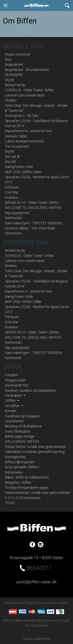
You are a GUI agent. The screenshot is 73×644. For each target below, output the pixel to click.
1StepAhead (39, 626)
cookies (63, 603)
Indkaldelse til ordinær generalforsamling (35, 452)
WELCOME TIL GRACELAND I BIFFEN (33, 208)
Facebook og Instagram (22, 416)
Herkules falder (16, 136)
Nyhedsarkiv (14, 472)
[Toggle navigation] (6, 5)
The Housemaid (17, 146)
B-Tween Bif (14, 111)
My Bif (10, 80)
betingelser (30, 603)
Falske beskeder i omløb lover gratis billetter (37, 493)
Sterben (11, 100)
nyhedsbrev (13, 603)
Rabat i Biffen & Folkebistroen (27, 477)
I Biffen (11, 401)
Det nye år (12, 157)
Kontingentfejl (15, 457)
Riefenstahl (13, 218)
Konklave (12, 198)
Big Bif (10, 152)
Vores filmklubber (18, 431)
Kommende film (17, 385)
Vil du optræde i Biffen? (22, 467)
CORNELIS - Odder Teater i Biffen (29, 90)
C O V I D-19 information (23, 498)
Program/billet (15, 380)
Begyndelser (14, 65)
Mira (8, 59)
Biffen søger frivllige (20, 437)
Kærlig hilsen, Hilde (19, 167)
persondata (48, 603)
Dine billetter (14, 421)
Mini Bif (10, 162)
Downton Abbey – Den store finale (30, 228)
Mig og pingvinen (17, 213)
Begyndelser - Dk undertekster (27, 70)
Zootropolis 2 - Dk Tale (22, 116)
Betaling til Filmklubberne (23, 426)
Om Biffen (13, 406)
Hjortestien (13, 233)
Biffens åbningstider (20, 462)
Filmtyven (12, 187)
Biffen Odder (38, 5)
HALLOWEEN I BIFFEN (22, 442)
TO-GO (10, 503)
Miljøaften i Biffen (18, 483)
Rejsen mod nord (17, 54)
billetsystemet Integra (53, 621)
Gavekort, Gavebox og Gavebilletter (30, 391)
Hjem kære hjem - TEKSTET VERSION (33, 223)
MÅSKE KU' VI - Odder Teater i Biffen (32, 203)
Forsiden (11, 375)
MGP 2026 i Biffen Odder (23, 172)
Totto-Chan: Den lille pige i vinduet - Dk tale (36, 106)
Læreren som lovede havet (25, 95)
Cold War (11, 192)
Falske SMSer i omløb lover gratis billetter (36, 447)
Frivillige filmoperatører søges (27, 488)
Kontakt (11, 411)
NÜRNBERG (14, 75)
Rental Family (15, 85)
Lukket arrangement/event (24, 141)
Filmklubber (14, 396)
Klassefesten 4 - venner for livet (28, 131)
